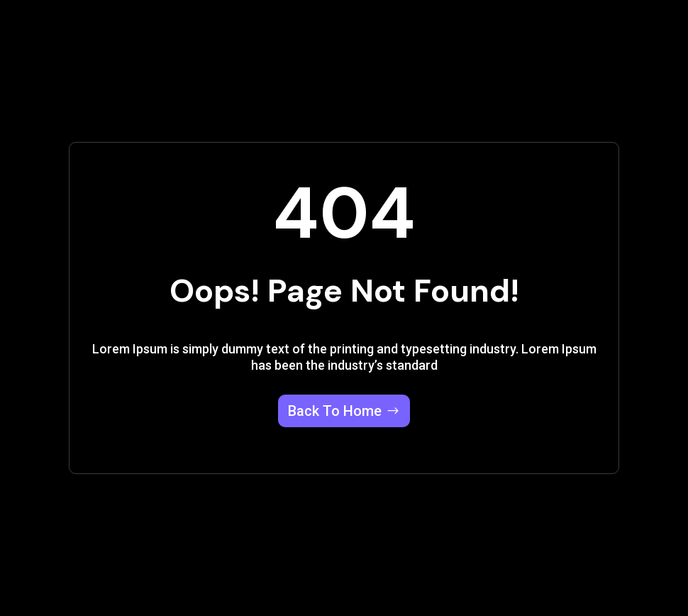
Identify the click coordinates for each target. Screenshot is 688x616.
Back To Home (335, 411)
